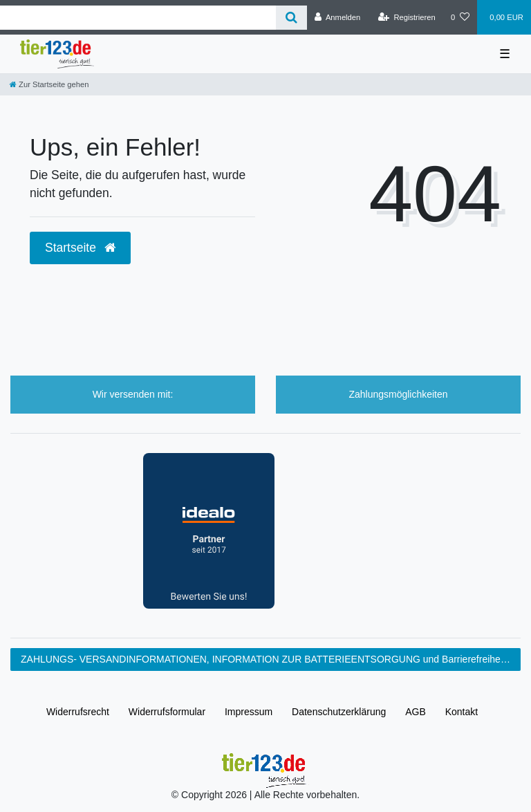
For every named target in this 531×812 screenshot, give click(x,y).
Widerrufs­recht (78, 712)
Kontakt (462, 712)
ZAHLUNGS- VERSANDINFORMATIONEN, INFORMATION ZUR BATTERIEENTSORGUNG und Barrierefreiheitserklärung (271, 659)
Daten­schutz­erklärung (339, 712)
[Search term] (138, 18)
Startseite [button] (80, 248)
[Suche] (291, 18)
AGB (416, 712)
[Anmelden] (338, 17)
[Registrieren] (407, 17)
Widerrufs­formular (167, 712)
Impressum (249, 712)
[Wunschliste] (460, 17)
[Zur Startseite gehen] (49, 84)
